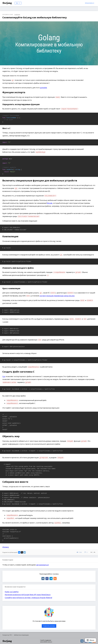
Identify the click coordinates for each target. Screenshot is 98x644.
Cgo (4, 376)
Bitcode (50, 203)
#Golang (6, 547)
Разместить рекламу (49, 626)
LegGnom (17, 14)
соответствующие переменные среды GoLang (57, 296)
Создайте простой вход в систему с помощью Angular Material (28, 598)
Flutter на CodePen (12, 592)
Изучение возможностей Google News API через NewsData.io (28, 595)
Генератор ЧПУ (7, 635)
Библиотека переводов (21, 635)
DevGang (7, 3)
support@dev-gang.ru (46, 642)
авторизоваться (42, 565)
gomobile (43, 88)
